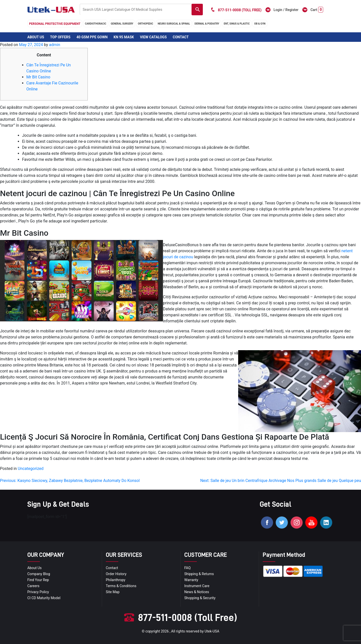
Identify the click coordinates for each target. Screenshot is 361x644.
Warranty (191, 580)
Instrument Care (197, 586)
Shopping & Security (200, 598)
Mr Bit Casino (38, 77)
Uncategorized (31, 469)
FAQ (187, 568)
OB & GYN (260, 24)
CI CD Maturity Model (44, 598)
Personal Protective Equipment (55, 24)
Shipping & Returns (199, 574)
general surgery (122, 24)
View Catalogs (153, 37)
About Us (36, 37)
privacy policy (38, 592)
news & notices (197, 592)
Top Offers (60, 37)
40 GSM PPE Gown (92, 37)
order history (116, 574)
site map (113, 592)
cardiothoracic (96, 24)
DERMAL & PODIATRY (207, 24)
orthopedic (146, 24)
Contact (181, 37)
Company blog (39, 574)
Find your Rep (38, 580)
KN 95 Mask (124, 37)
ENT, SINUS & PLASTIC (237, 24)
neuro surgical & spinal (174, 24)
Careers (33, 586)
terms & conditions (121, 586)
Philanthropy (116, 580)
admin (55, 45)
